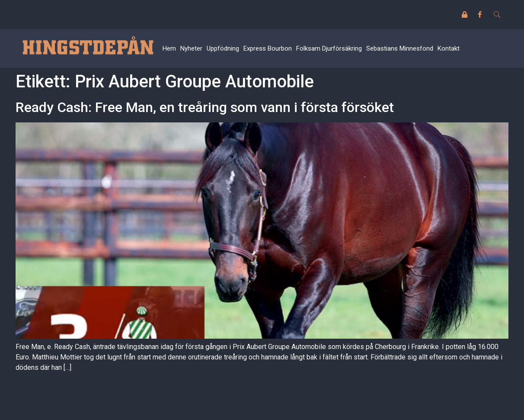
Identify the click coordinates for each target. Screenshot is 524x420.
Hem (169, 48)
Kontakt (449, 48)
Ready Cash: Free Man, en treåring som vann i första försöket (205, 107)
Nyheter (191, 48)
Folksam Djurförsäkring (329, 48)
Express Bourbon (268, 48)
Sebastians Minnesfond (400, 48)
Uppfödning (223, 48)
